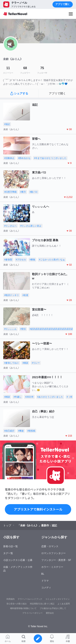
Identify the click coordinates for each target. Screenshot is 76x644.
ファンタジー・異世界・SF (56, 560)
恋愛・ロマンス (50, 546)
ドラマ (45, 581)
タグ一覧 (8, 553)
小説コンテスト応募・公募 (18, 560)
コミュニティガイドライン (58, 599)
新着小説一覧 (11, 546)
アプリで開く (63, 4)
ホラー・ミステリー (52, 567)
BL (43, 574)
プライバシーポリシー (32, 613)
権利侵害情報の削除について (23, 608)
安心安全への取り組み (17, 604)
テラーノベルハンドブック (30, 599)
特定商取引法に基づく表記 (42, 604)
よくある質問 (64, 604)
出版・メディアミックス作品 (18, 569)
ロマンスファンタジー (54, 553)
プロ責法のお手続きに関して (53, 608)
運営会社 (50, 613)
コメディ (46, 588)
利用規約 (11, 599)
